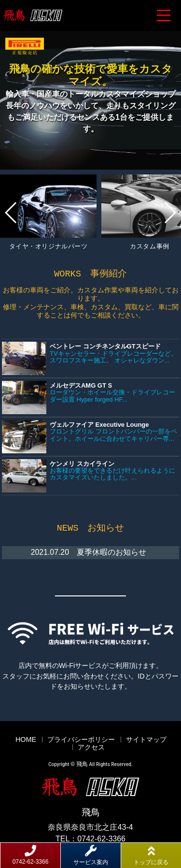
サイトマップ (146, 738)
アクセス (91, 746)
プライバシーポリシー (81, 738)
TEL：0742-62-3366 (90, 838)
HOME (26, 738)
